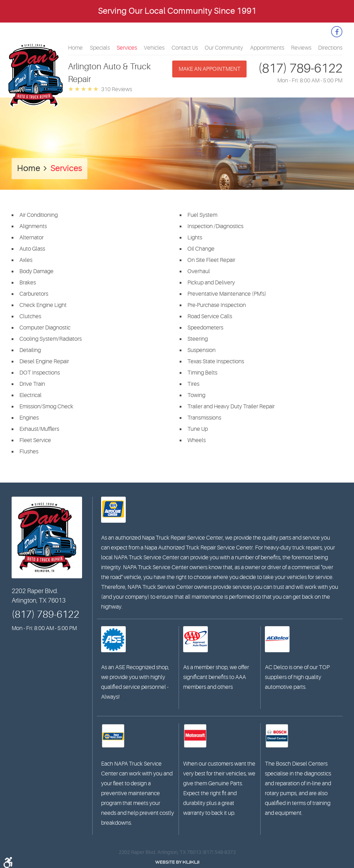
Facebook (337, 32)
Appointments (267, 48)
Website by (177, 862)
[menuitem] (75, 48)
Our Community (224, 48)
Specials (100, 48)
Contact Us (185, 48)
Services (127, 48)
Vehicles (154, 48)
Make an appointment (210, 69)
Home (75, 48)
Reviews (301, 48)
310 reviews (117, 89)
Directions (330, 48)
